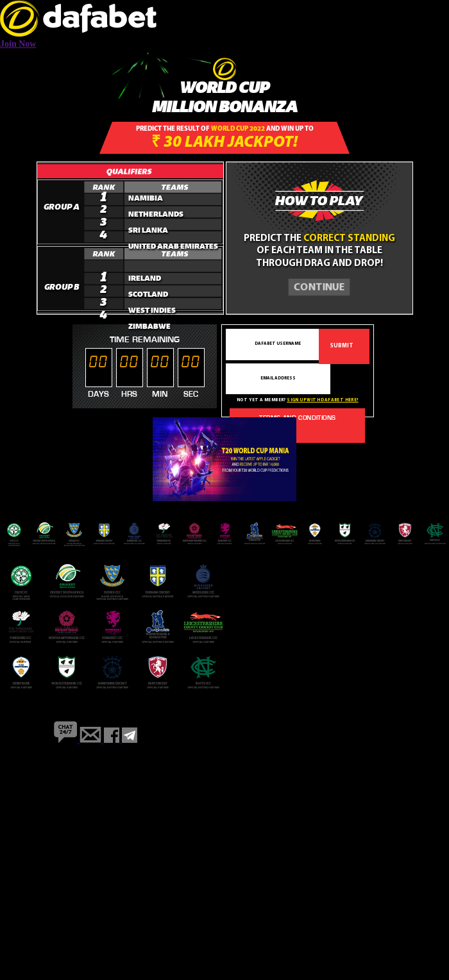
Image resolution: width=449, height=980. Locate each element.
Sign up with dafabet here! (322, 400)
